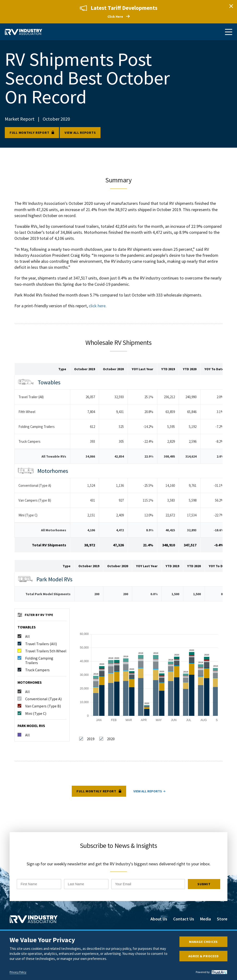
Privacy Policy (18, 972)
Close (231, 6)
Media (205, 920)
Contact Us (184, 920)
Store (222, 920)
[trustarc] (219, 972)
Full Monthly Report (29, 133)
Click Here (115, 17)
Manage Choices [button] (203, 942)
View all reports (80, 133)
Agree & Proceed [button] (204, 956)
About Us (159, 920)
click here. (98, 306)
